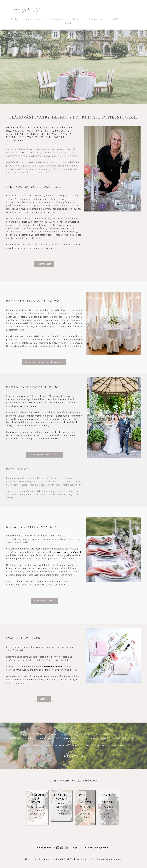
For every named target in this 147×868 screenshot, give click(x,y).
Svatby (14, 19)
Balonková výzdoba (96, 19)
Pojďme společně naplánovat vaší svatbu (44, 362)
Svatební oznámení (34, 19)
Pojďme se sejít (44, 264)
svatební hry (73, 422)
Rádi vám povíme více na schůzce (45, 455)
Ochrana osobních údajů (36, 859)
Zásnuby (76, 19)
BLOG (116, 19)
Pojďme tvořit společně (44, 601)
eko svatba (27, 152)
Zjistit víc (44, 699)
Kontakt (68, 23)
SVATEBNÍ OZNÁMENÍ (24, 638)
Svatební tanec (57, 19)
